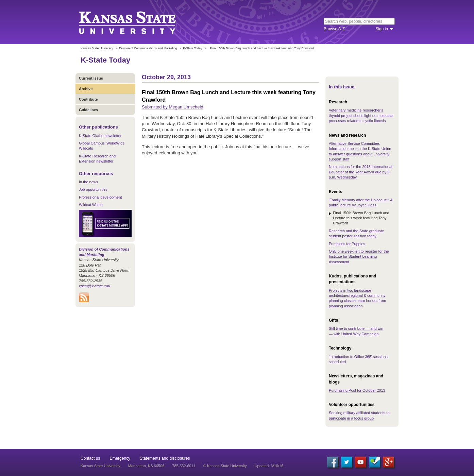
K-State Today (192, 48)
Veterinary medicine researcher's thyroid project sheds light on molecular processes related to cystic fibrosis (361, 115)
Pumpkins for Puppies (347, 244)
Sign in (382, 29)
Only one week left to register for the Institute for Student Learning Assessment (359, 257)
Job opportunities (93, 189)
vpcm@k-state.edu (95, 286)
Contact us (90, 458)
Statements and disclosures (165, 458)
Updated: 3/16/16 (269, 466)
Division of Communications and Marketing (148, 48)
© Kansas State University (225, 466)
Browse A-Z (334, 29)
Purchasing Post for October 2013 (357, 390)
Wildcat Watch (91, 205)
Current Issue (91, 78)
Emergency (120, 458)
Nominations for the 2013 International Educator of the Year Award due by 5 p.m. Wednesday (361, 172)
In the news (88, 182)
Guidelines (88, 110)
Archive (86, 89)
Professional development (100, 197)
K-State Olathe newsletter (100, 136)
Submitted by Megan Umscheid (173, 107)
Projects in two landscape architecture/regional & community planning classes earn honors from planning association (357, 298)
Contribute (88, 99)
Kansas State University (136, 22)
